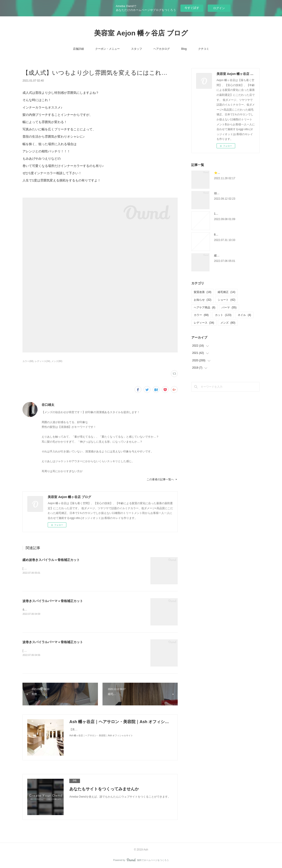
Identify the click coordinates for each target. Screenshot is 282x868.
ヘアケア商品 (205, 308)
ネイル (244, 315)
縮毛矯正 (226, 292)
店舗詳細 (78, 49)
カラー (201, 315)
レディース (204, 323)
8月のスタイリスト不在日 (230, 235)
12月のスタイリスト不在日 (231, 214)
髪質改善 (203, 292)
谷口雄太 (48, 405)
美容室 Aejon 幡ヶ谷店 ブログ (141, 33)
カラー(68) (28, 361)
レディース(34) (42, 361)
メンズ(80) (57, 361)
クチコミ (204, 49)
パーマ (229, 308)
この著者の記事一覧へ (162, 479)
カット (223, 315)
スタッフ (137, 49)
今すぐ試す (192, 8)
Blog (184, 49)
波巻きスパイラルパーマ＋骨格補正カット (53, 601)
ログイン (219, 8)
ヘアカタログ (162, 49)
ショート (226, 300)
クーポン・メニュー (107, 49)
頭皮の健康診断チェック (229, 193)
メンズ (228, 323)
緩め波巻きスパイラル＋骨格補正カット (51, 560)
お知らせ (203, 300)
